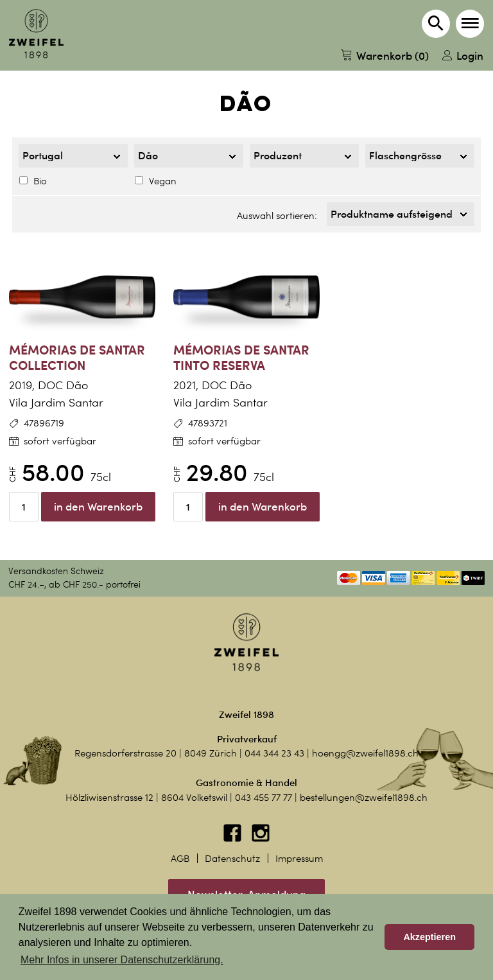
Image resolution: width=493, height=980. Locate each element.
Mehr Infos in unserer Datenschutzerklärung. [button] (122, 960)
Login (463, 56)
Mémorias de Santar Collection (77, 358)
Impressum (299, 859)
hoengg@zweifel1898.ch (365, 753)
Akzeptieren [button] (429, 937)
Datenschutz (232, 859)
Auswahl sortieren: (277, 216)
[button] (470, 24)
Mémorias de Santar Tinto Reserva (241, 358)
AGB (180, 859)
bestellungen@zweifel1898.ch (364, 798)
